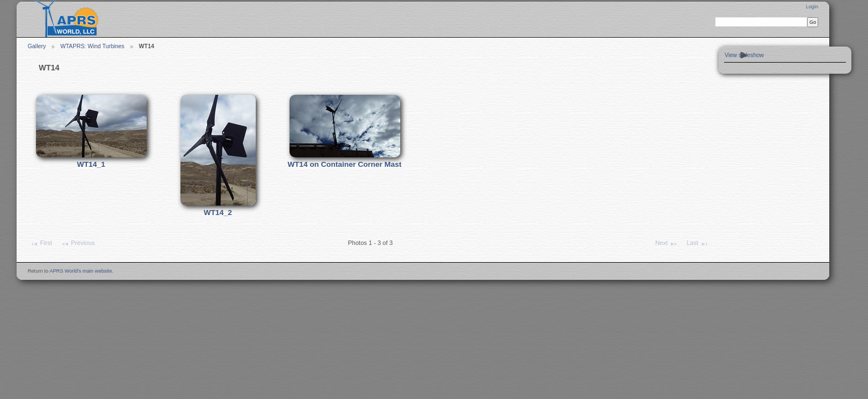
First (41, 244)
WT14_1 (91, 164)
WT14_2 (218, 213)
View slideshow (744, 55)
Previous (78, 244)
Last (697, 244)
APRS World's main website (81, 271)
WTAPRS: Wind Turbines (92, 46)
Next (667, 244)
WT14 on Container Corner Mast (345, 164)
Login (812, 7)
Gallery (37, 46)
